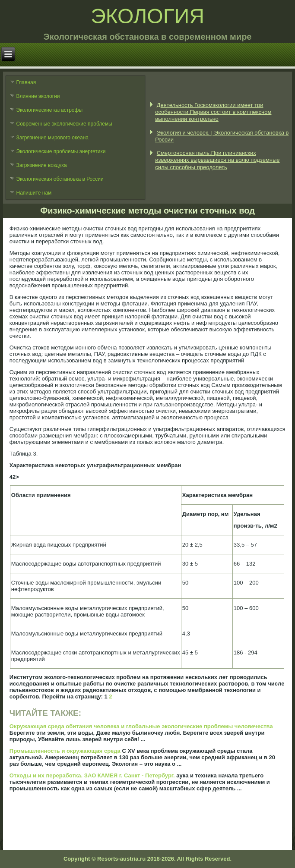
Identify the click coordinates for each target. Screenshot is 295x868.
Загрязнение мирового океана (53, 138)
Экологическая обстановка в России (60, 179)
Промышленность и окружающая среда (65, 751)
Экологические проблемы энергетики (61, 151)
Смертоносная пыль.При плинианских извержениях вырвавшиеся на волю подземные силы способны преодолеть (217, 160)
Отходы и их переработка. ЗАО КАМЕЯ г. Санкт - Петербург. (92, 775)
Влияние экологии (38, 96)
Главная (26, 82)
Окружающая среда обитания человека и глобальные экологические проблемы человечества (141, 726)
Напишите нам (34, 193)
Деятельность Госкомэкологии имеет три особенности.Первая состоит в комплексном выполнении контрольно (213, 112)
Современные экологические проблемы (64, 124)
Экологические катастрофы (50, 110)
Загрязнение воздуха (42, 165)
